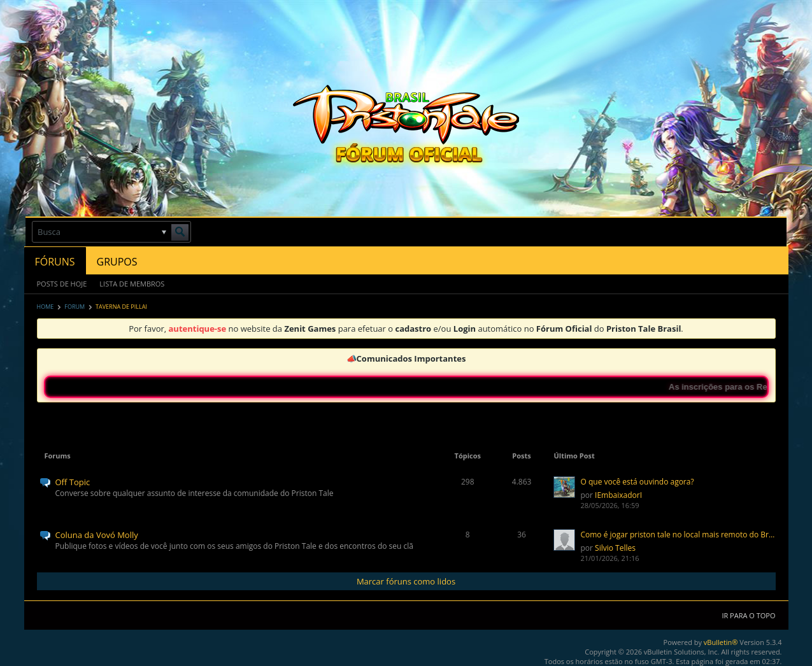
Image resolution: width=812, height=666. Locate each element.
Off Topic (73, 482)
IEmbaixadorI (618, 495)
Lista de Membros (132, 284)
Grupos (117, 262)
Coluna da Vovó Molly (97, 535)
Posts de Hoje (62, 284)
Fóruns (55, 262)
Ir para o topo (748, 615)
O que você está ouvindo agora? (637, 482)
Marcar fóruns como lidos (406, 581)
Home (46, 307)
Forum (75, 307)
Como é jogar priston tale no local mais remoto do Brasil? (678, 535)
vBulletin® (721, 642)
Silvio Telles (615, 548)
